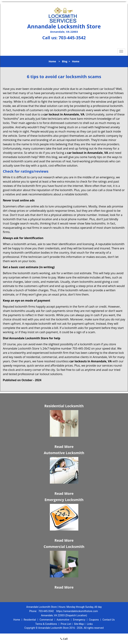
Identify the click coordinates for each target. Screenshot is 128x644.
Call (64, 639)
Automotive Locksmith (64, 453)
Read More (64, 447)
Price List (66, 624)
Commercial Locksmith (64, 547)
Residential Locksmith (64, 406)
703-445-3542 (72, 38)
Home (52, 61)
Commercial (46, 620)
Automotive (63, 620)
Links (90, 624)
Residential (30, 620)
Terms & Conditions (46, 624)
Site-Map (79, 624)
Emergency (79, 620)
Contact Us (109, 620)
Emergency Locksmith (64, 500)
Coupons (94, 620)
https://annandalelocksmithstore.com (77, 611)
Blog (65, 61)
